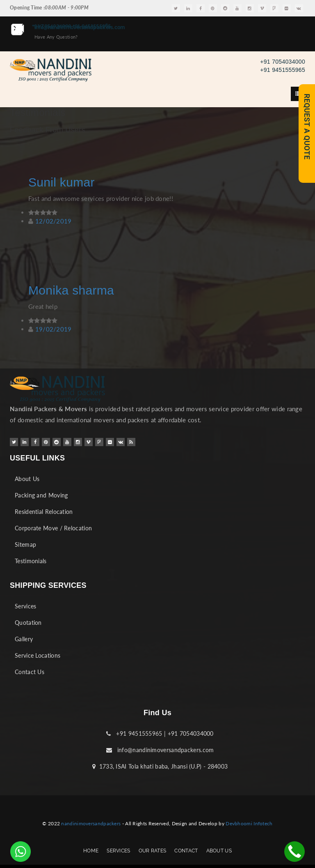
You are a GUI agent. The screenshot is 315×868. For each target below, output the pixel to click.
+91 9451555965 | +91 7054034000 (160, 733)
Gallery (24, 639)
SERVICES (118, 851)
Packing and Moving (41, 495)
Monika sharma (71, 290)
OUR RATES (153, 851)
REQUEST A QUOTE (307, 127)
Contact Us (30, 672)
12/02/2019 (54, 221)
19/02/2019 (54, 329)
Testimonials (31, 561)
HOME (91, 851)
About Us (27, 479)
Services (25, 606)
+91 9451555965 (283, 70)
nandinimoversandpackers (91, 823)
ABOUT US (219, 851)
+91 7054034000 (283, 62)
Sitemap (25, 545)
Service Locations (38, 655)
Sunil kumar (62, 182)
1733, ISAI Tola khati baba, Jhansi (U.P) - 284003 (160, 766)
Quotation (28, 623)
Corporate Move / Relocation (53, 528)
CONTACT (186, 851)
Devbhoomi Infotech (249, 823)
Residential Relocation (44, 512)
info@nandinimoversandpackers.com (160, 750)
